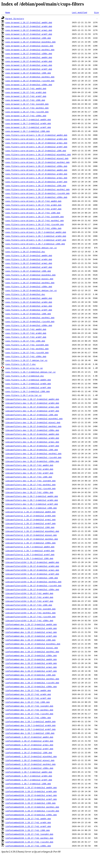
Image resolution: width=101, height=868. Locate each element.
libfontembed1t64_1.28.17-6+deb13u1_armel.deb (31, 795)
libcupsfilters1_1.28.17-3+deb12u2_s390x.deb (30, 543)
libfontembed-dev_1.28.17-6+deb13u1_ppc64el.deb (32, 679)
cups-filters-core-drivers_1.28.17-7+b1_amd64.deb (33, 201)
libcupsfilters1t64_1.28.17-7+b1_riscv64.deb (30, 617)
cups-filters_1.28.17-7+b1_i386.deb (25, 341)
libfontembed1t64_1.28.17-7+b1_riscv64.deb (29, 842)
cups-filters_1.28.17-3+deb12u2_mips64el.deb (30, 275)
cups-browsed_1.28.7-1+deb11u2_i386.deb (28, 131)
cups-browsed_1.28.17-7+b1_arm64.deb (26, 92)
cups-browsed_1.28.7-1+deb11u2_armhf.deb (28, 127)
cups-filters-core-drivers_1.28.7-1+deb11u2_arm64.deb (36, 236)
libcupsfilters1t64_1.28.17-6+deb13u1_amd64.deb (32, 562)
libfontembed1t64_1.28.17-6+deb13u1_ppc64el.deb (32, 807)
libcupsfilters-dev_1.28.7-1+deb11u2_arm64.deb (32, 500)
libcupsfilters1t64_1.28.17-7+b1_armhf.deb (29, 601)
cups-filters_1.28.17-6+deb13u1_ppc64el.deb (30, 318)
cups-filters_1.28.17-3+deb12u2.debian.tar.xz (31, 248)
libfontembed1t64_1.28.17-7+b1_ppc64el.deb (29, 838)
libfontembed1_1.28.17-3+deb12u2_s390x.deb (29, 768)
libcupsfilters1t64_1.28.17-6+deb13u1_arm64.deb (32, 566)
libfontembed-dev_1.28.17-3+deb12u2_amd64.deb (31, 624)
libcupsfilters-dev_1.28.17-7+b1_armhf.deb (29, 473)
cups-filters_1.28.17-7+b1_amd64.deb (26, 329)
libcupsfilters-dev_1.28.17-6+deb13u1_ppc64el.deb (33, 453)
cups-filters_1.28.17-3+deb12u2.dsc (25, 252)
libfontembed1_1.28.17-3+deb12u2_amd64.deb (29, 737)
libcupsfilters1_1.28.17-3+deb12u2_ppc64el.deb (32, 539)
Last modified (79, 12)
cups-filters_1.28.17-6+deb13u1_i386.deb (28, 314)
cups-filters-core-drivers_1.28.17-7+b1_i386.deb (33, 213)
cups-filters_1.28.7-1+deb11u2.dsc (25, 376)
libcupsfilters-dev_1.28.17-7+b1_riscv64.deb (30, 488)
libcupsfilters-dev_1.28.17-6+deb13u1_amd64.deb (32, 434)
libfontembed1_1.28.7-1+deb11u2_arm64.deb (29, 776)
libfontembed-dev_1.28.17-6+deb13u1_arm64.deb (31, 663)
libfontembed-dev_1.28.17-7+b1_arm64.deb (28, 694)
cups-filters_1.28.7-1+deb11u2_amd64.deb (28, 380)
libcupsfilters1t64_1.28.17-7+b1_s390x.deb (29, 620)
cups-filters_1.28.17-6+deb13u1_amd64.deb (29, 298)
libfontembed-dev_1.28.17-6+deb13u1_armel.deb (31, 667)
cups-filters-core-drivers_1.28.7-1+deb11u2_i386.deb (35, 244)
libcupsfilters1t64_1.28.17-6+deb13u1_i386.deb (32, 578)
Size (96, 12)
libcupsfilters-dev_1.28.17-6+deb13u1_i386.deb (32, 450)
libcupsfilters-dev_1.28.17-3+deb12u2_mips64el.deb (34, 419)
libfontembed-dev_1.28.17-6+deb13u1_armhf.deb (31, 671)
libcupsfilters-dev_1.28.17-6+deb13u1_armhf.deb (32, 446)
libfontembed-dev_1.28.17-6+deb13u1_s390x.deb (31, 687)
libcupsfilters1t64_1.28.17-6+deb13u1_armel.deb (32, 570)
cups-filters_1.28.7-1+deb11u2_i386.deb (28, 391)
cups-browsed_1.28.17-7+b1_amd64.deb (26, 88)
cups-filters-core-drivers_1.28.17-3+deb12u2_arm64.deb (36, 139)
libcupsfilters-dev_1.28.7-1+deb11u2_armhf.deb (32, 504)
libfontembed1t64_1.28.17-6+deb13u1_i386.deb (30, 803)
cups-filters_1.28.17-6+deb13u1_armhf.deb (29, 310)
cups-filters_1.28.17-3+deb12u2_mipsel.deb (29, 279)
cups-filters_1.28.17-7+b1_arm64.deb (26, 333)
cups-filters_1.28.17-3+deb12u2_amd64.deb (29, 255)
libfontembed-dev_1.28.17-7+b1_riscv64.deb (29, 714)
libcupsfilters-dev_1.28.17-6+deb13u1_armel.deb (32, 442)
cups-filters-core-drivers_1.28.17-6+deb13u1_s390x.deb (36, 197)
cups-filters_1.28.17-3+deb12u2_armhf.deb (29, 267)
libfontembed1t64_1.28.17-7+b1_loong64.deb (29, 834)
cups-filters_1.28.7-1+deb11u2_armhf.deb (28, 387)
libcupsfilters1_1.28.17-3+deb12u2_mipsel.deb (31, 535)
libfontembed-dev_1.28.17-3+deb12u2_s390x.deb (31, 655)
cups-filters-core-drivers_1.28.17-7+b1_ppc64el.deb (35, 220)
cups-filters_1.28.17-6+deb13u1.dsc (25, 294)
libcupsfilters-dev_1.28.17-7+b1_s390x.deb (29, 492)
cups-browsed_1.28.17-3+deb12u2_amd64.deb (29, 22)
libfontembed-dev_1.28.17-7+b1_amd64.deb (28, 690)
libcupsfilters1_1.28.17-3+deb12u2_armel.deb (30, 520)
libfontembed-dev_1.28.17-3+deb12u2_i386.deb (30, 640)
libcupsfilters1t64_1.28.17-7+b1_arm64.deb (29, 597)
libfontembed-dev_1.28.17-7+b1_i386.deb (28, 702)
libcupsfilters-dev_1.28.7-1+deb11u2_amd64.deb (32, 496)
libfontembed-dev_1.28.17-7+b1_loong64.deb (29, 706)
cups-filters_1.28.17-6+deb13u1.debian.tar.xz (31, 290)
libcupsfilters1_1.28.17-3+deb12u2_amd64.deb (30, 512)
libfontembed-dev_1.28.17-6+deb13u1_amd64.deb (31, 659)
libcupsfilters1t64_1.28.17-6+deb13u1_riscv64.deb (33, 586)
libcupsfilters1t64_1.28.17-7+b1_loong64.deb (30, 609)
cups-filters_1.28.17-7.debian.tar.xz (26, 360)
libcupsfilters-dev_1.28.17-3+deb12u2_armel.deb (32, 407)
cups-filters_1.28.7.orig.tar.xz (23, 395)
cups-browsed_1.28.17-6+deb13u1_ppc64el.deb (30, 77)
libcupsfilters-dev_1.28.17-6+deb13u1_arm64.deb (32, 438)
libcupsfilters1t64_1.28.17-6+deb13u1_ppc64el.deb (33, 582)
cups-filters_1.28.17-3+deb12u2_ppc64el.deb (30, 283)
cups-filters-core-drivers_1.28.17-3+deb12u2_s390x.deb (36, 166)
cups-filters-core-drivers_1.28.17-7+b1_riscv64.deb (35, 224)
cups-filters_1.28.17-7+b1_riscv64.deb (27, 353)
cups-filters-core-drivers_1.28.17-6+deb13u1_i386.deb (36, 186)
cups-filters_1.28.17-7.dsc (21, 364)
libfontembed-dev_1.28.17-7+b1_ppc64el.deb (29, 710)
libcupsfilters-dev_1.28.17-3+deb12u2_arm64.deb (32, 403)
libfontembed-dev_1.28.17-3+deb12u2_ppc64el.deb (32, 652)
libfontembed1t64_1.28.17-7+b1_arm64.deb (28, 822)
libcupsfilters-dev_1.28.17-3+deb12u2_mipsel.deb (33, 422)
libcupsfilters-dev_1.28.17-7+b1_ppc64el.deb (30, 485)
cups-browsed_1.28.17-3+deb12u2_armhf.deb (29, 34)
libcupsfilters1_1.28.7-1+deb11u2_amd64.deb (30, 547)
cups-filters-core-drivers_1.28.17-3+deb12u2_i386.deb (36, 151)
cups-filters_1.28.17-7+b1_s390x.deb (26, 356)
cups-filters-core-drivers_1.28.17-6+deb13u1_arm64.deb (36, 174)
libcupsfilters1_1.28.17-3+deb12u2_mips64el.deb (32, 531)
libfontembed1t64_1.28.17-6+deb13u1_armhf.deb (31, 799)
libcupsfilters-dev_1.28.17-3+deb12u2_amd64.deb (32, 399)
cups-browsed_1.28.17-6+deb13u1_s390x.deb (29, 85)
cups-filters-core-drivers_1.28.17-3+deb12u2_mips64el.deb (38, 154)
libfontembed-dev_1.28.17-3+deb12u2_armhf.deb (31, 636)
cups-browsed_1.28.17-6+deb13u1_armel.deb (29, 65)
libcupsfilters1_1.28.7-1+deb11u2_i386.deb (29, 558)
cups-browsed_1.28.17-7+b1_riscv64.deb (27, 112)
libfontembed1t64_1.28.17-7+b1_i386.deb (28, 830)
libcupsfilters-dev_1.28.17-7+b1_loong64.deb (30, 481)
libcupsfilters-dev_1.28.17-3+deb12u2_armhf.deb (32, 411)
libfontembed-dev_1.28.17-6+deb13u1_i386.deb (30, 675)
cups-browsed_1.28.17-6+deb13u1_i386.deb (28, 73)
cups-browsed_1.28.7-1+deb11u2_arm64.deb (28, 123)
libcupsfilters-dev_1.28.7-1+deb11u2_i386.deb (31, 508)
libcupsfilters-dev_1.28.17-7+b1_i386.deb (29, 477)
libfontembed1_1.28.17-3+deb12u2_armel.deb (29, 745)
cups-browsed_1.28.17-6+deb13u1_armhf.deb (29, 69)
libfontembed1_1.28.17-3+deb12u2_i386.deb (29, 753)
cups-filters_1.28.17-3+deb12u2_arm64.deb (29, 259)
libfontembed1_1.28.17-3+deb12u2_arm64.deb (29, 741)
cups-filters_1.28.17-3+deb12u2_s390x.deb (29, 286)
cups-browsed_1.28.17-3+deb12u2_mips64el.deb (30, 42)
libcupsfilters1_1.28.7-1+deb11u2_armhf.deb (30, 554)
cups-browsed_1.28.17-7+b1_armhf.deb (26, 96)
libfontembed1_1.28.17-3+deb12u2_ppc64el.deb (30, 764)
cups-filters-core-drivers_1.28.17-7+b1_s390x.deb (33, 228)
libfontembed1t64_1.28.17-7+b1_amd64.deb (28, 819)
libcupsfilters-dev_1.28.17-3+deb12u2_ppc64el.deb (33, 426)
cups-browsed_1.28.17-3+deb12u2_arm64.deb (29, 26)
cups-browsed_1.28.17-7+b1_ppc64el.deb (27, 108)
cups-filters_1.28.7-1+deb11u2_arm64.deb (28, 384)
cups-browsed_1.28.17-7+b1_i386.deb (25, 100)
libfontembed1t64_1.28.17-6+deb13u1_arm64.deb (31, 791)
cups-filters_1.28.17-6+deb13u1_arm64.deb (29, 302)
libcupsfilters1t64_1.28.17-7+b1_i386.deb (29, 605)
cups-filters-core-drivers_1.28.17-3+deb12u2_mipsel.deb (37, 158)
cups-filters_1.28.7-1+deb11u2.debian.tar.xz (30, 372)
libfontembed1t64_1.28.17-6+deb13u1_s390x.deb (31, 815)
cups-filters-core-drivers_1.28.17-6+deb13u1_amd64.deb (36, 170)
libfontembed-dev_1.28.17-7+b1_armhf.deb (28, 698)
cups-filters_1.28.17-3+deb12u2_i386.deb (28, 271)
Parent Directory (15, 19)
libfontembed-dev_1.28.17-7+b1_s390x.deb (28, 718)
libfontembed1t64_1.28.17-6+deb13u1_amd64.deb (31, 787)
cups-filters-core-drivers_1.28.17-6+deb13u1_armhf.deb (36, 182)
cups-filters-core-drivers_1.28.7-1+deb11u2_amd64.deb (36, 232)
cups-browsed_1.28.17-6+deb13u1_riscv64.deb (30, 81)
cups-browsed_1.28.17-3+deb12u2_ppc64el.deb (30, 50)
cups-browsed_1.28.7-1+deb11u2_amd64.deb (28, 119)
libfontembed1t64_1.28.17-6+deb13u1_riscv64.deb (32, 811)
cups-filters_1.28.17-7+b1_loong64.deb (27, 345)
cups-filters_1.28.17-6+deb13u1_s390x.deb (29, 325)
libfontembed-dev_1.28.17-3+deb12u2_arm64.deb (31, 628)
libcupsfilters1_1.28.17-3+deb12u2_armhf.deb (30, 523)
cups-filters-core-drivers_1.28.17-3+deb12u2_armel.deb (36, 143)
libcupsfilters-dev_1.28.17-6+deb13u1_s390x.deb (32, 461)
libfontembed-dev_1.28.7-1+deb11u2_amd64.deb (30, 721)
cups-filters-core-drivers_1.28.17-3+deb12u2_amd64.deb (36, 135)
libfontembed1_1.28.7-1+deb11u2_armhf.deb (29, 780)
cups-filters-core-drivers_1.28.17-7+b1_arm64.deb (33, 205)
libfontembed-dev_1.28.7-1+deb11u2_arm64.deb (30, 725)
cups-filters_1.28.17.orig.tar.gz (24, 368)
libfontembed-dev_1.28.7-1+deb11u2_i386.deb (30, 733)
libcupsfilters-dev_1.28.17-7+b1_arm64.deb (29, 469)
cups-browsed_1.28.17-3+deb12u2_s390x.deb (29, 53)
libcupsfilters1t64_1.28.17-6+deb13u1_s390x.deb (32, 589)
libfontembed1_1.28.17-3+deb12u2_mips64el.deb (31, 756)
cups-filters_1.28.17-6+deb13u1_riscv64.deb (30, 321)
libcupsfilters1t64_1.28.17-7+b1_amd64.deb (29, 593)
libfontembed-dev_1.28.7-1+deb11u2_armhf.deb (30, 729)
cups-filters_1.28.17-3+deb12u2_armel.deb (29, 263)
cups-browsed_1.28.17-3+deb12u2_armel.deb (29, 30)
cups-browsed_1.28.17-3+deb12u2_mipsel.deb (29, 46)
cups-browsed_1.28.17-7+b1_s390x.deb (26, 116)
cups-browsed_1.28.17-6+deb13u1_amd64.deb (29, 57)
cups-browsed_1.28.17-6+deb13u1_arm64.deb (29, 61)
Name (8, 12)
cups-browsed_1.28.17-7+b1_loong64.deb (27, 104)
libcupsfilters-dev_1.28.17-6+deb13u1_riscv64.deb (33, 457)
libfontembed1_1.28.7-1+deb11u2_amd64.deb (29, 772)
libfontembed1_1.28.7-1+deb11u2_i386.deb (28, 784)
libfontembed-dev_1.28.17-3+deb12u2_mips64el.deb (33, 644)
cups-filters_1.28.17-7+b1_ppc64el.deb (27, 349)
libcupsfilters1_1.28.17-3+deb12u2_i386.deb (30, 527)
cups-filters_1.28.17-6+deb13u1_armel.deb (29, 306)
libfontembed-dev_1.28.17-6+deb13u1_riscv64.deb (32, 683)
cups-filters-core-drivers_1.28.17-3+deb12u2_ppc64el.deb (37, 162)
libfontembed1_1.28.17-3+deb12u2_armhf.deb (29, 749)
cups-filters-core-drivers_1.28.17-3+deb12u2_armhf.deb (36, 147)
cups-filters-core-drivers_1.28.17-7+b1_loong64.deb (35, 217)
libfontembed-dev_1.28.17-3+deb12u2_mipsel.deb (32, 648)
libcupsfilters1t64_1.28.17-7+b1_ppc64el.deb (30, 613)
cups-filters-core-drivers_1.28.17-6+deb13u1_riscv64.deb (37, 193)
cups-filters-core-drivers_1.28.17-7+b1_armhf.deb (33, 209)
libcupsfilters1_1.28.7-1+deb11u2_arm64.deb (30, 551)
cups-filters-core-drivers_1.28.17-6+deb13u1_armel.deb (36, 178)
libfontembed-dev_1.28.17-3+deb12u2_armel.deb (31, 632)
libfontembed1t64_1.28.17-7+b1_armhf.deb (28, 826)
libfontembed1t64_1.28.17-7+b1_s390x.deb (28, 846)
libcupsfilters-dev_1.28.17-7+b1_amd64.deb (29, 465)
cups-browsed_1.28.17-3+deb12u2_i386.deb (28, 38)
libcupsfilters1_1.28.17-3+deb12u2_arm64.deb (30, 516)
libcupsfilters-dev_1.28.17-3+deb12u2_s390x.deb (32, 430)
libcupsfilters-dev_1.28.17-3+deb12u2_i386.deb (32, 415)
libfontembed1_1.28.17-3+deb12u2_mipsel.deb (30, 760)
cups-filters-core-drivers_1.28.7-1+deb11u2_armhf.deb (36, 240)
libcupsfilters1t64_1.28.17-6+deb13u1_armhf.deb (32, 574)
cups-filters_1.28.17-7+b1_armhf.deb (26, 337)
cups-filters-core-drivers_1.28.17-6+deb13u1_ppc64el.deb (37, 189)
